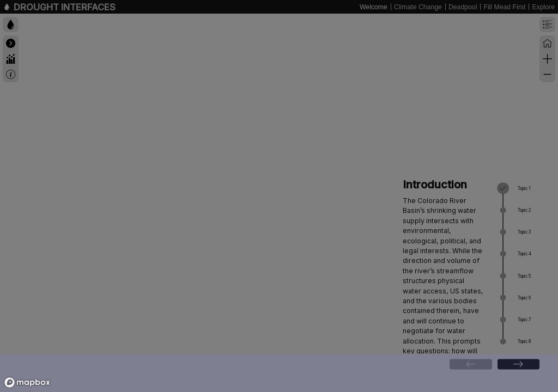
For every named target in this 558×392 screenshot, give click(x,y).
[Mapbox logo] (27, 382)
